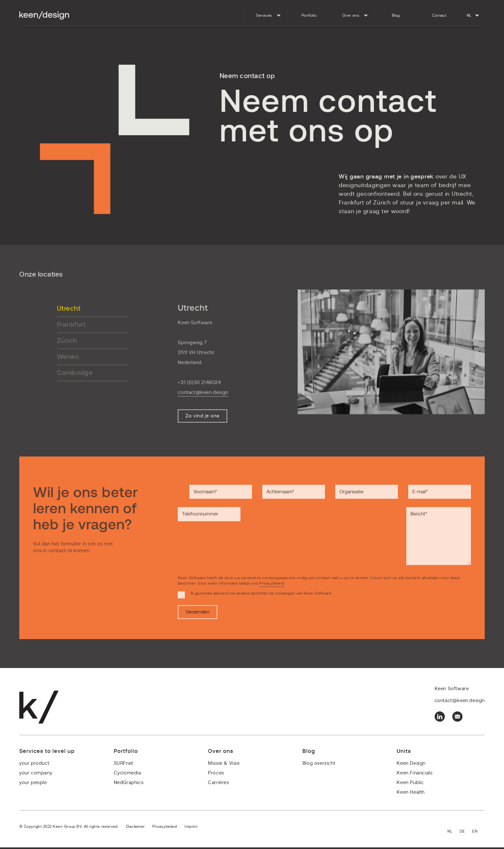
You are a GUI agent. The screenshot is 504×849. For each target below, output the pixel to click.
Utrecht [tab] (69, 319)
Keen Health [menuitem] (411, 794)
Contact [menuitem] (439, 15)
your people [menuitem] (33, 784)
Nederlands (454, 833)
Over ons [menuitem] (351, 15)
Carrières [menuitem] (218, 784)
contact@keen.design (203, 403)
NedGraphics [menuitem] (129, 784)
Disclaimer (135, 828)
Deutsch (466, 833)
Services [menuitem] (264, 15)
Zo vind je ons (202, 427)
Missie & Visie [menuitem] (224, 765)
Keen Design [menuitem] (411, 765)
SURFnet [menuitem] (124, 765)
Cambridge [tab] (75, 384)
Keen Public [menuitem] (410, 784)
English (478, 833)
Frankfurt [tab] (71, 335)
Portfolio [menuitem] (309, 15)
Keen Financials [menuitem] (414, 775)
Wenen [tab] (68, 368)
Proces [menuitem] (216, 775)
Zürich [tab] (67, 352)
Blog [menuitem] (396, 15)
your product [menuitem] (34, 765)
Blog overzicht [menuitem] (319, 765)
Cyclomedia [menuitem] (127, 775)
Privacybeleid (272, 596)
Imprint (191, 828)
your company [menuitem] (36, 775)
